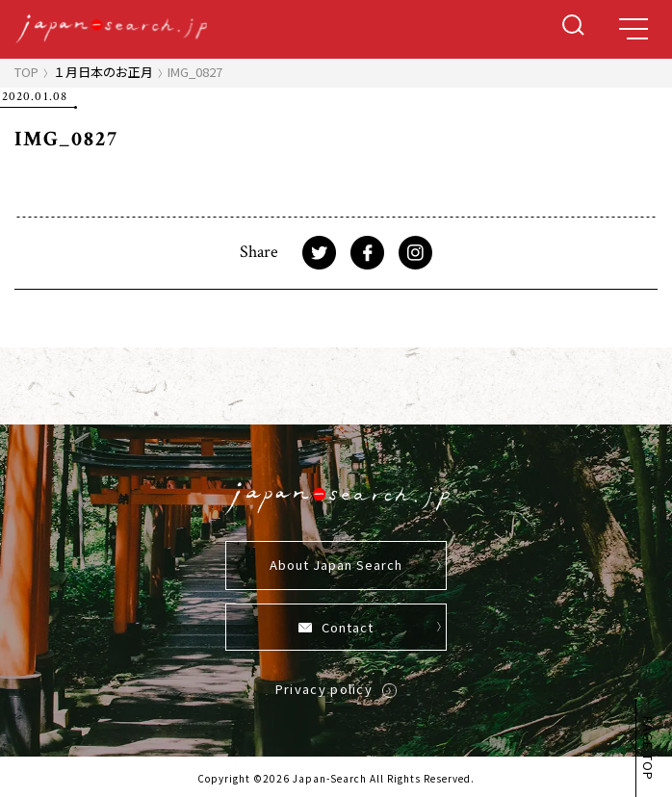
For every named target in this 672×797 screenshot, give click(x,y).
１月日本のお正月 (103, 72)
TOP (26, 72)
